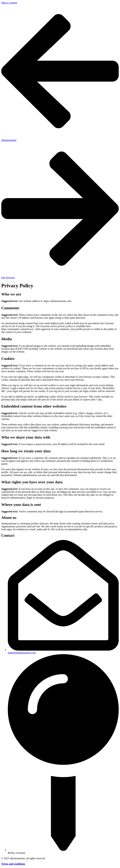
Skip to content (9, 3)
